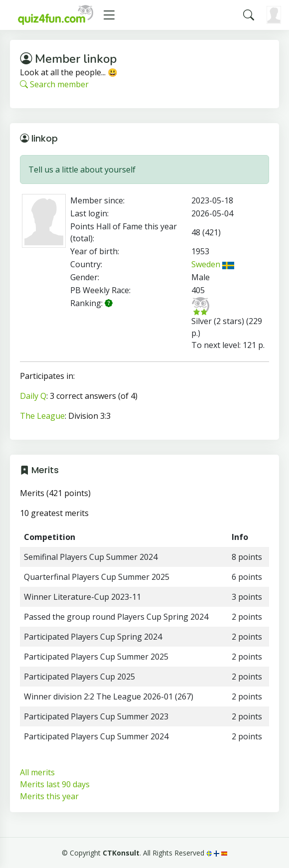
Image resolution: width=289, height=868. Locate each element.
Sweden (213, 264)
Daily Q (33, 396)
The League (42, 416)
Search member (54, 84)
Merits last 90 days (55, 784)
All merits (37, 772)
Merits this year (49, 796)
